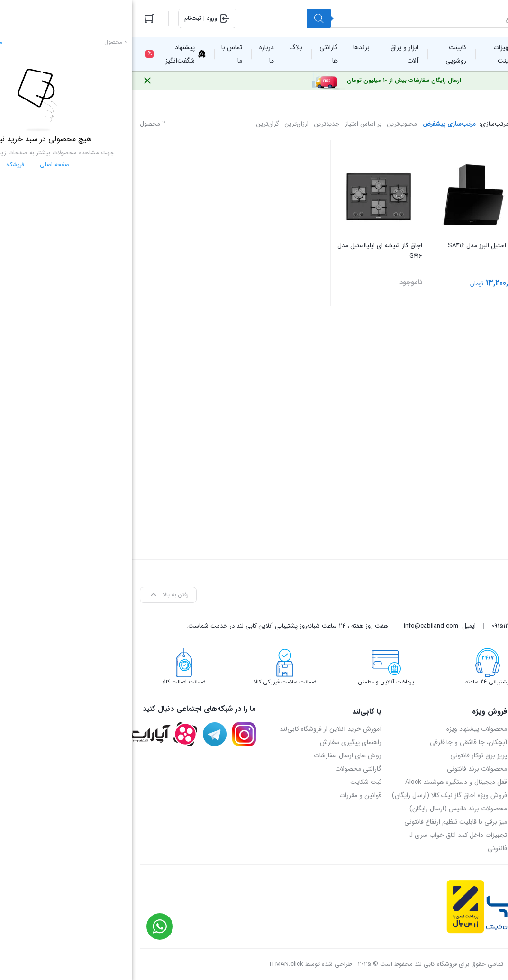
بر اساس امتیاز (231, 124)
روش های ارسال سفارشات (215, 755)
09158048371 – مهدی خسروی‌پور (455, 795)
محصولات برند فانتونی (345, 769)
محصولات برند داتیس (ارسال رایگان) (326, 809)
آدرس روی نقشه (478, 769)
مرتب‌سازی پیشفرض (317, 124)
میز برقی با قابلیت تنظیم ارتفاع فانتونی (323, 822)
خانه (495, 96)
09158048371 (412, 626)
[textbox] (450, 386)
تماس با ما (487, 755)
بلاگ (494, 742)
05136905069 (451, 626)
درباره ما (490, 729)
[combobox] (450, 386)
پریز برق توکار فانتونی (346, 755)
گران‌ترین (136, 124)
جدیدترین (195, 124)
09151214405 (375, 626)
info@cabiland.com (299, 626)
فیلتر (450, 311)
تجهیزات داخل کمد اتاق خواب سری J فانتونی (326, 842)
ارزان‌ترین (164, 124)
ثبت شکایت (234, 782)
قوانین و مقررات (228, 795)
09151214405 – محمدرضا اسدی (459, 782)
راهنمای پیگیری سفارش (218, 742)
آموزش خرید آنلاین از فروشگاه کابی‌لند (198, 729)
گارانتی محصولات (226, 769)
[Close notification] (15, 81)
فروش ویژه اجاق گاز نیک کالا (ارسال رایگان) (317, 795)
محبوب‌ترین (270, 124)
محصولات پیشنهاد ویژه (345, 729)
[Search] (187, 18)
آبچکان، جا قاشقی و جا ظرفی (336, 742)
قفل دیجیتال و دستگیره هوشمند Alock (324, 782)
